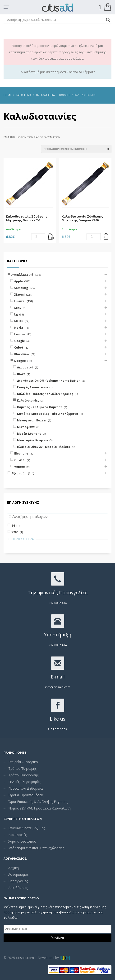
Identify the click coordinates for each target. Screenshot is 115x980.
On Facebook (58, 729)
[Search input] (55, 20)
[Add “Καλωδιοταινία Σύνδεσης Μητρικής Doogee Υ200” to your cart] (107, 237)
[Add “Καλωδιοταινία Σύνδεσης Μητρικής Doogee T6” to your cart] (51, 237)
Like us (58, 719)
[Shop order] (76, 149)
